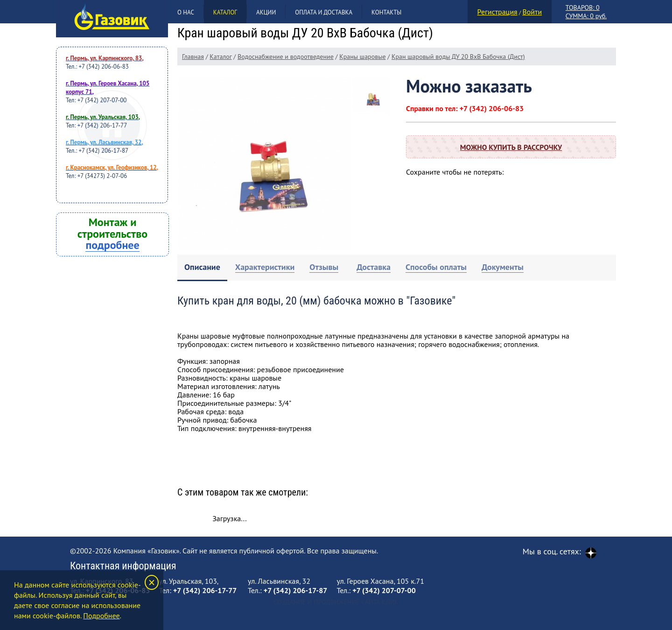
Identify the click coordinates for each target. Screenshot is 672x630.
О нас (186, 12)
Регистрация (497, 12)
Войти (532, 12)
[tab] (202, 268)
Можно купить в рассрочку (511, 147)
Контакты (386, 12)
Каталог (225, 12)
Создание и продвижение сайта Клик (336, 602)
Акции (266, 12)
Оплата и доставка (324, 12)
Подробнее (101, 616)
